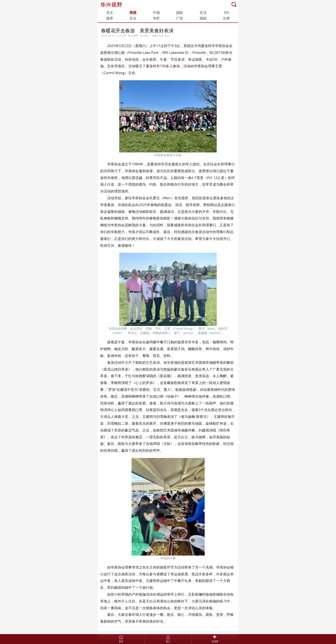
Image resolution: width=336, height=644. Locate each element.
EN (227, 13)
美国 (133, 13)
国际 (180, 13)
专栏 (156, 18)
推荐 (110, 18)
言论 (133, 18)
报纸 (203, 18)
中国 (156, 13)
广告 (180, 18)
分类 (226, 18)
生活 (203, 13)
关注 (110, 13)
